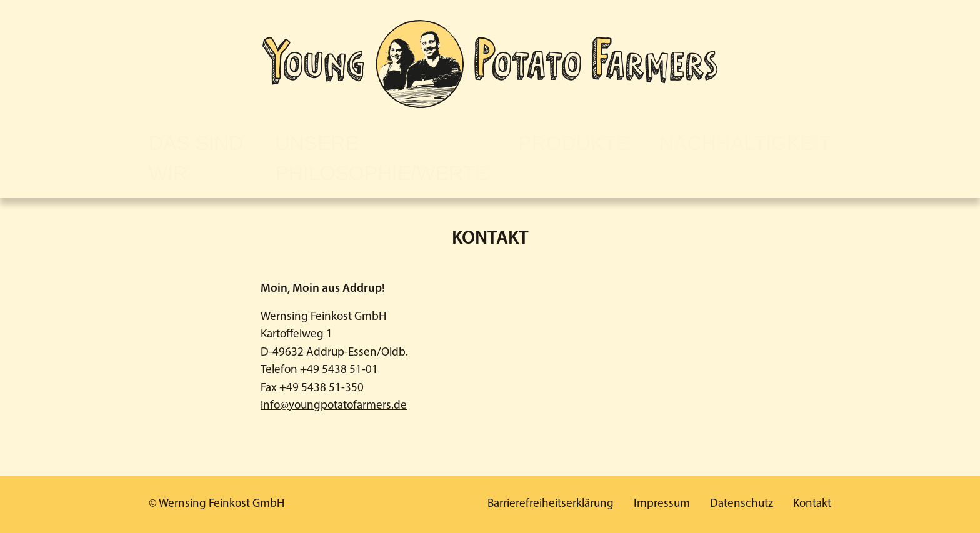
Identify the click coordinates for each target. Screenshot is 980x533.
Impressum (662, 504)
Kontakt (812, 504)
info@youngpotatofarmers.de (334, 406)
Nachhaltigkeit (745, 143)
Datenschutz (742, 504)
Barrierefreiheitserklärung (551, 504)
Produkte (574, 143)
